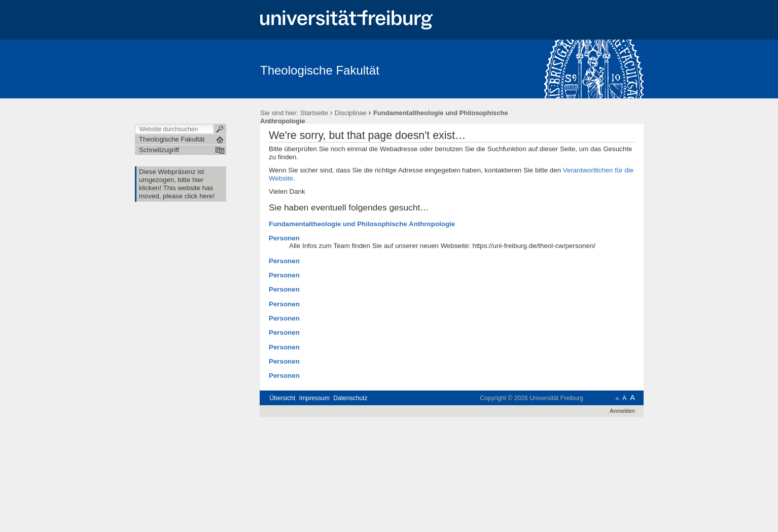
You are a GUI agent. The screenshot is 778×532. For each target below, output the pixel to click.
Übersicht (282, 398)
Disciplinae (351, 113)
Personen (284, 238)
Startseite (314, 113)
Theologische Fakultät (320, 70)
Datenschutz (350, 398)
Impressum (314, 398)
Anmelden (622, 411)
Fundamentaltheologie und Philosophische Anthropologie (362, 224)
